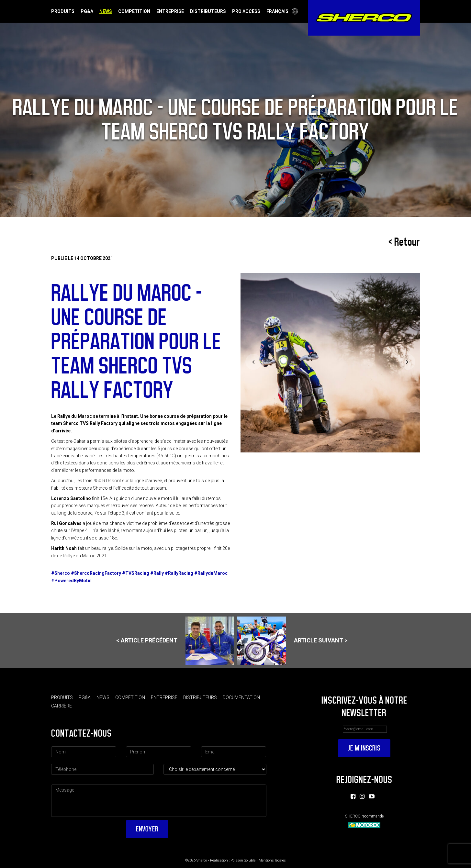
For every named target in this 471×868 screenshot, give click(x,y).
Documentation (241, 697)
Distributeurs (208, 11)
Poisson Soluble (243, 860)
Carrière (62, 706)
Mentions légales (272, 860)
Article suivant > (292, 641)
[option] (330, 363)
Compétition (134, 11)
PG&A (87, 11)
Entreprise (170, 11)
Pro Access (246, 11)
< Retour (404, 242)
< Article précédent (175, 641)
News (106, 11)
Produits (63, 11)
